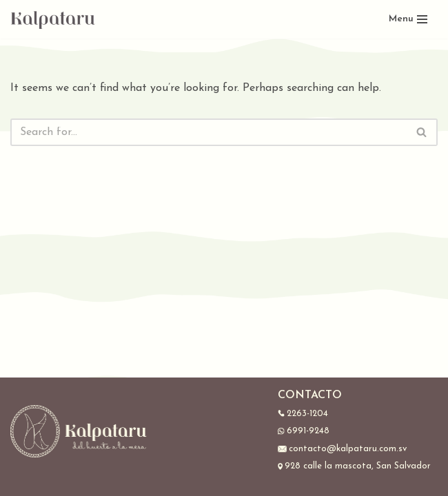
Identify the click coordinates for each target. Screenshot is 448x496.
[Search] (208, 132)
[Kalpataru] (53, 19)
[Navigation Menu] (408, 19)
